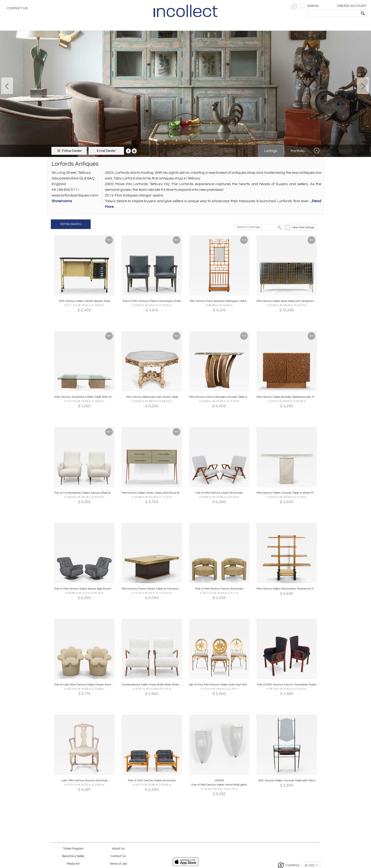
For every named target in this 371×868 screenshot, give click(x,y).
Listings (271, 151)
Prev (7, 86)
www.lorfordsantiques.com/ (75, 195)
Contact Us (17, 8)
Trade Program (73, 849)
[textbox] (333, 13)
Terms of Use (118, 864)
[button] (294, 7)
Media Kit (73, 864)
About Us (118, 849)
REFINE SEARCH (71, 224)
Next (363, 86)
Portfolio (298, 151)
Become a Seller (73, 856)
